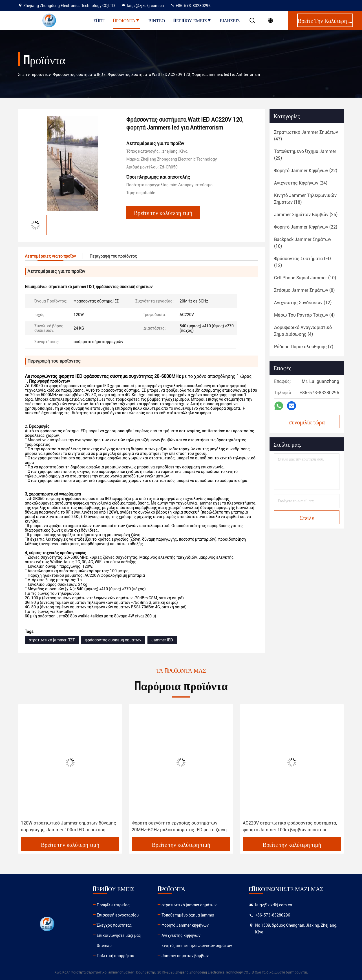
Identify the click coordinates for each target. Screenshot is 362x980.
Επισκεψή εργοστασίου (118, 915)
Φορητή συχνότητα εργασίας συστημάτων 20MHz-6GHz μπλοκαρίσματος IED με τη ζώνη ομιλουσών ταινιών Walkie (179, 827)
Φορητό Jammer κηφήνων (185, 925)
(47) (306, 136)
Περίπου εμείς (192, 20)
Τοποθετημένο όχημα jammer (188, 915)
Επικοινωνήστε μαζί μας (119, 935)
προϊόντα (40, 74)
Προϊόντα (126, 20)
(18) (305, 199)
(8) (304, 290)
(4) (304, 315)
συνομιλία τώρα (307, 422)
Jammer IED (162, 640)
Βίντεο (157, 20)
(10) (303, 243)
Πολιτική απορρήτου (115, 956)
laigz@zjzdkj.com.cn (143, 6)
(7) (304, 347)
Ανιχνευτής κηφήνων (181, 935)
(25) (306, 215)
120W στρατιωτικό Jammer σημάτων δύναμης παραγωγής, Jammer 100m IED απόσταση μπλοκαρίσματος (69, 827)
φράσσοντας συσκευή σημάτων (113, 640)
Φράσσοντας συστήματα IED (78, 74)
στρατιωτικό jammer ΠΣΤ (52, 640)
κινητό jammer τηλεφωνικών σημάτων (197, 946)
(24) (301, 183)
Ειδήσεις (230, 20)
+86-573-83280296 (190, 6)
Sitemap (104, 946)
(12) (303, 262)
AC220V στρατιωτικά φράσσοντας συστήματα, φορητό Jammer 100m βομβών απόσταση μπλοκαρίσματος (290, 827)
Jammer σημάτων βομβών (185, 956)
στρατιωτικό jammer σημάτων (189, 905)
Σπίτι (99, 20)
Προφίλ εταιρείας (113, 905)
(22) (306, 171)
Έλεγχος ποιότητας (114, 925)
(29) (305, 155)
